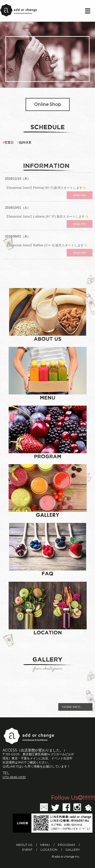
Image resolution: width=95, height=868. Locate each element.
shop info (80, 195)
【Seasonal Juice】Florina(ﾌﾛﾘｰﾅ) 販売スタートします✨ (46, 188)
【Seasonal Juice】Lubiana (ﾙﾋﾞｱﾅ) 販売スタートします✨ (47, 217)
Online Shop (48, 104)
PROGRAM (66, 845)
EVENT (27, 850)
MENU (45, 845)
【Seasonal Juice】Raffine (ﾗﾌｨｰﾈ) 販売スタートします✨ (46, 245)
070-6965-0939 (14, 777)
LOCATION (49, 850)
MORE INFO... (72, 707)
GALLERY (73, 850)
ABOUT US (24, 845)
